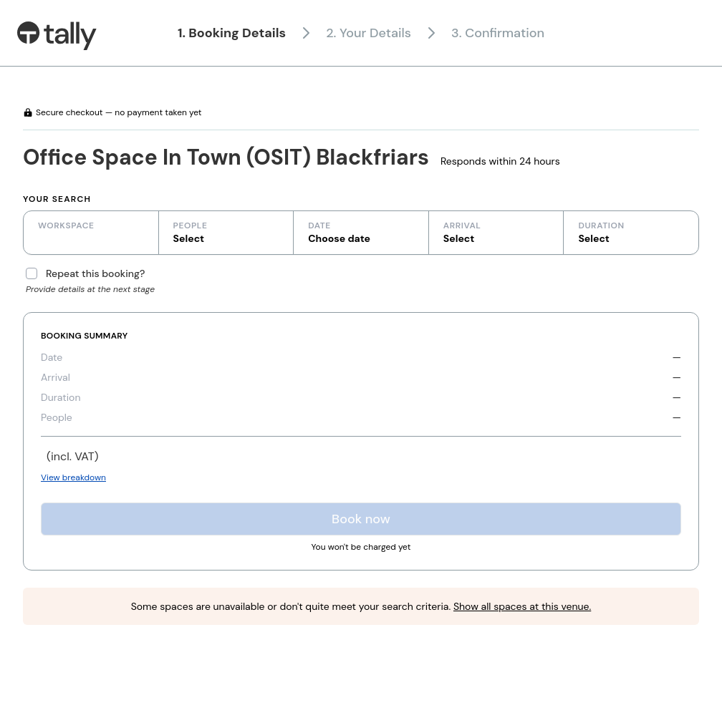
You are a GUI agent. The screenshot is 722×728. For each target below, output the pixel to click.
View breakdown (73, 477)
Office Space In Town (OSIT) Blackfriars (226, 157)
